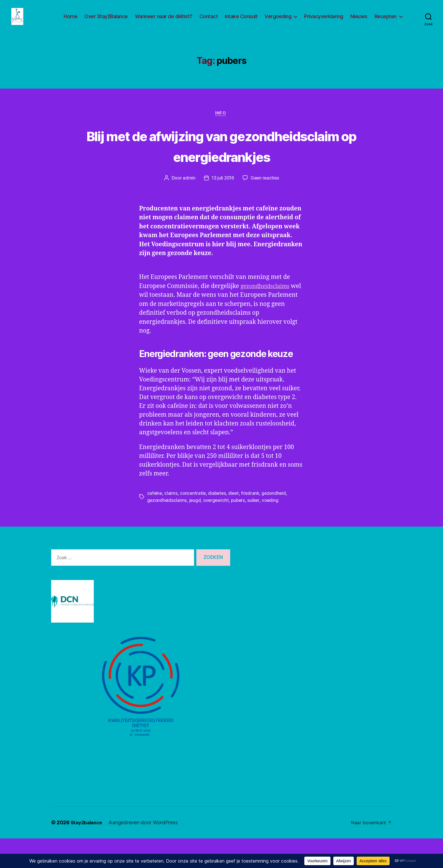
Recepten (386, 21)
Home (70, 21)
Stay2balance (88, 852)
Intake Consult (241, 21)
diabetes (219, 523)
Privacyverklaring (324, 21)
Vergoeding (278, 21)
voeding (273, 530)
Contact (209, 21)
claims (171, 523)
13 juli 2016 (222, 208)
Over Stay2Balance (106, 21)
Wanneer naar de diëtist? (164, 21)
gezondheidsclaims (196, 325)
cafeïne (155, 523)
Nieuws (359, 21)
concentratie (194, 523)
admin (188, 208)
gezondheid (277, 523)
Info (221, 122)
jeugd (196, 530)
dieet (236, 523)
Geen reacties (265, 208)
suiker (256, 530)
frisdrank (253, 523)
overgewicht (218, 530)
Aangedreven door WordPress (146, 852)
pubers (240, 530)
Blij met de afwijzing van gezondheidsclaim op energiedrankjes (222, 165)
